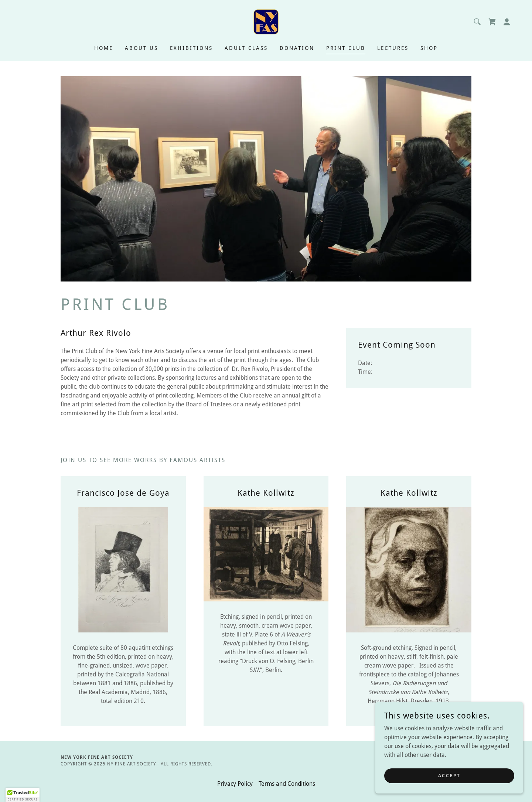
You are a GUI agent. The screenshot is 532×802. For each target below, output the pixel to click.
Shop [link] (429, 48)
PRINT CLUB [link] (346, 48)
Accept (449, 775)
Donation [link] (297, 48)
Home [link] (104, 48)
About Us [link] (141, 48)
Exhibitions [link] (191, 48)
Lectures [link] (393, 48)
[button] (507, 22)
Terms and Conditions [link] (287, 784)
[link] (266, 21)
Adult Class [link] (246, 48)
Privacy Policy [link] (235, 784)
